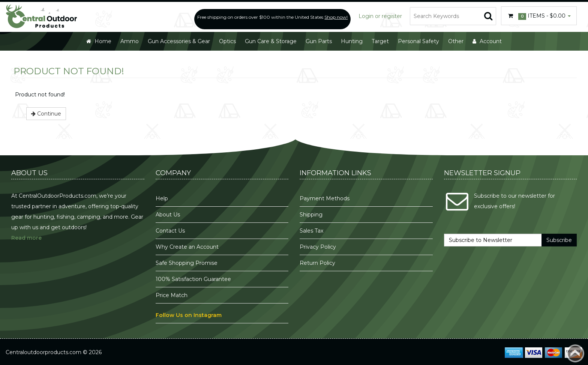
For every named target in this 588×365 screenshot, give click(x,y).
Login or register (380, 16)
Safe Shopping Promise (187, 263)
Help (162, 198)
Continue (46, 114)
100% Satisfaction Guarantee (194, 279)
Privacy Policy (319, 247)
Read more (26, 238)
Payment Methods (325, 198)
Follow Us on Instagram (189, 315)
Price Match (172, 295)
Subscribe (559, 240)
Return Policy (317, 263)
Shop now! (336, 17)
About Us (168, 215)
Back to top (575, 353)
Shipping (311, 215)
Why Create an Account (187, 247)
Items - (539, 16)
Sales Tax (311, 231)
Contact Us (170, 231)
